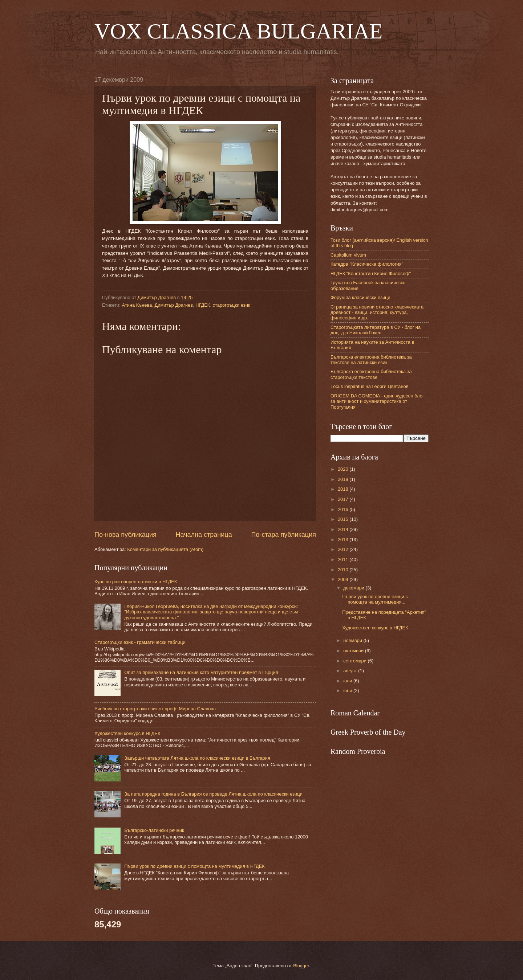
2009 (344, 579)
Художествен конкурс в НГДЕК (127, 733)
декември (354, 588)
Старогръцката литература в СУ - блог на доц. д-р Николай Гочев (376, 330)
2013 (344, 540)
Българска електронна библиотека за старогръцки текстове (371, 374)
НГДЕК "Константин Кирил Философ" (371, 273)
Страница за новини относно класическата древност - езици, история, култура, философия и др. (377, 313)
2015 (344, 519)
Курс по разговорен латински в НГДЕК (136, 582)
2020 (344, 469)
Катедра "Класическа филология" (367, 264)
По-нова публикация (125, 535)
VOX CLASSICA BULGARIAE (238, 31)
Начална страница (204, 535)
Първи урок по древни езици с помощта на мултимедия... (375, 599)
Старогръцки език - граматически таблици (140, 642)
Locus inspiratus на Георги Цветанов (370, 386)
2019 (344, 479)
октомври (354, 651)
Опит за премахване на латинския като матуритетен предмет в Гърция (201, 672)
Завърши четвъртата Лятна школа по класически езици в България (197, 758)
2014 (344, 529)
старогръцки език (232, 305)
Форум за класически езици (360, 297)
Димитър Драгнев (174, 305)
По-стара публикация (283, 535)
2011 (344, 560)
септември (355, 661)
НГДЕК (203, 305)
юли (348, 681)
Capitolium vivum (348, 255)
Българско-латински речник (154, 830)
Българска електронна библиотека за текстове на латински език (371, 360)
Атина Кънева (137, 305)
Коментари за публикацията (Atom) (165, 549)
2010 (344, 570)
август (351, 671)
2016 (344, 509)
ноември (353, 640)
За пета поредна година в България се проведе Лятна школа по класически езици (213, 794)
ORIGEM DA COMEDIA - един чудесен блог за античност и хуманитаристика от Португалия (377, 401)
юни (348, 691)
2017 (344, 499)
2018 (344, 489)
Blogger (301, 966)
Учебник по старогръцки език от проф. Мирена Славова (155, 709)
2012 (344, 549)
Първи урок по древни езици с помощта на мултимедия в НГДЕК (194, 866)
